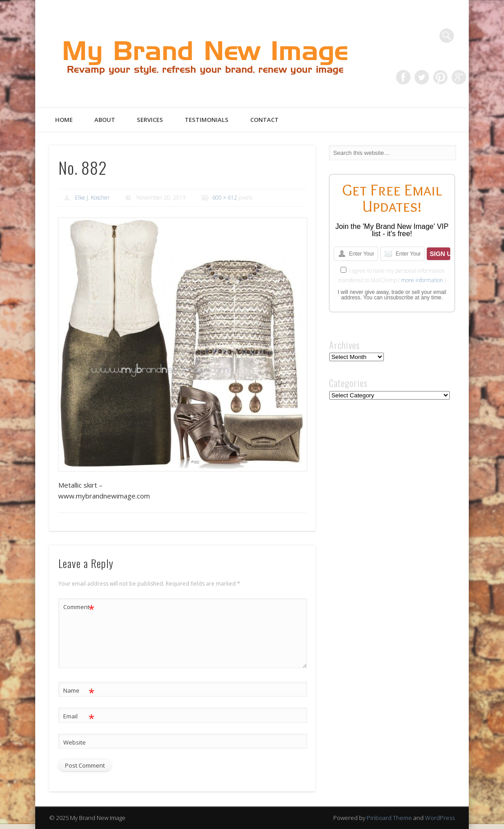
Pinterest (440, 77)
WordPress (440, 818)
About (105, 120)
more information (422, 280)
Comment (79, 607)
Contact (264, 120)
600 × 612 (225, 198)
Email (79, 716)
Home (64, 120)
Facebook (403, 77)
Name (79, 691)
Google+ (459, 77)
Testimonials (207, 120)
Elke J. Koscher (92, 198)
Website (75, 742)
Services (150, 120)
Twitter (422, 77)
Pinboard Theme (389, 818)
